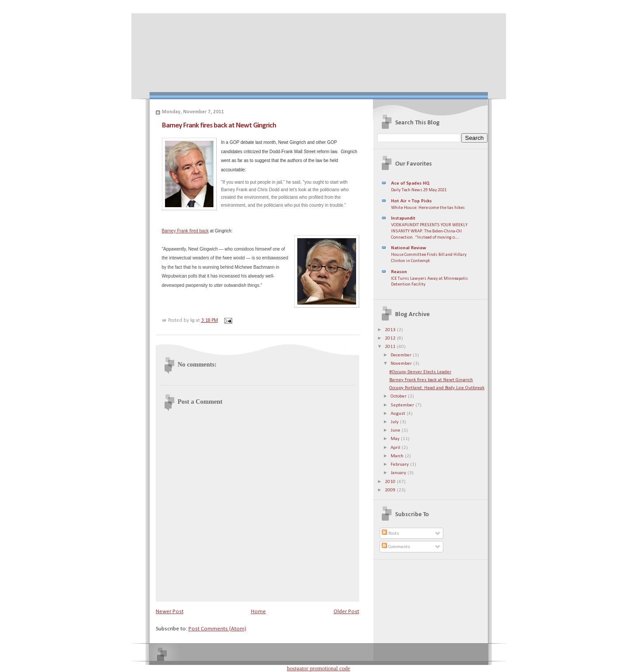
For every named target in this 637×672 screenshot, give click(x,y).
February (400, 465)
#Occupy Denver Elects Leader (420, 372)
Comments (396, 547)
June (396, 431)
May (396, 439)
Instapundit (403, 218)
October (399, 396)
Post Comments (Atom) (217, 629)
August (399, 414)
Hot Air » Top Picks (411, 201)
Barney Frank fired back (185, 231)
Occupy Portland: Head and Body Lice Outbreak (437, 388)
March (398, 456)
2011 (391, 347)
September (403, 405)
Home (258, 612)
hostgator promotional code (319, 668)
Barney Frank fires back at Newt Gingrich (219, 126)
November (402, 364)
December (402, 355)
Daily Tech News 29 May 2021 (419, 190)
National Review (409, 248)
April (396, 448)
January (399, 473)
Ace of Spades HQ (410, 183)
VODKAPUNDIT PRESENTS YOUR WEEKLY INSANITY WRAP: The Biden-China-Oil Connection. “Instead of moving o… (429, 231)
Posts (390, 534)
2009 (391, 490)
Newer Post (170, 612)
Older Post (346, 612)
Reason (399, 272)
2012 (391, 338)
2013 (391, 330)
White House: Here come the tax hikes (428, 208)
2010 (391, 482)
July (395, 422)
